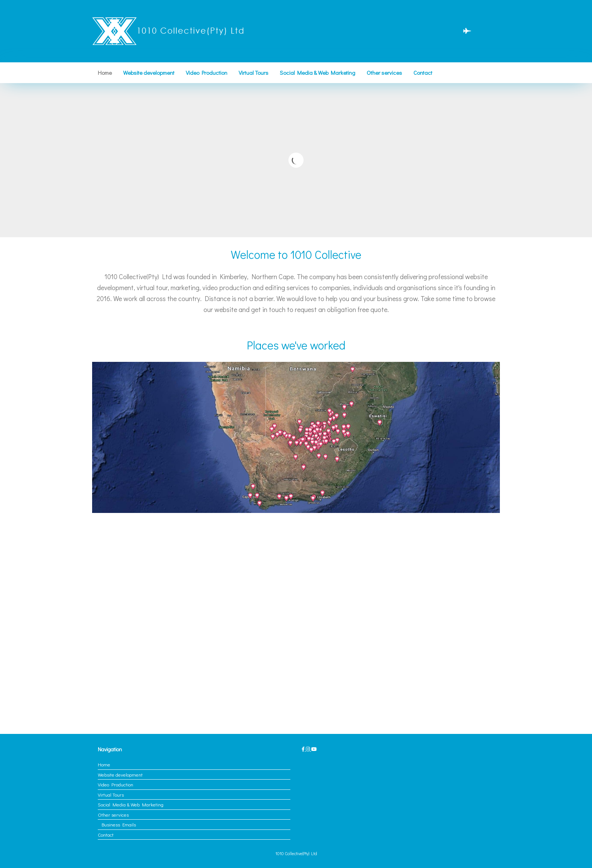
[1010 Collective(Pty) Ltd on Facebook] (304, 749)
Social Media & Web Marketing (318, 73)
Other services (384, 73)
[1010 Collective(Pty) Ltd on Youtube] (314, 749)
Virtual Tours (254, 73)
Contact (423, 73)
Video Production (207, 73)
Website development (149, 73)
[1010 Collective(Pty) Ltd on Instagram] (308, 749)
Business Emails (119, 824)
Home (105, 73)
